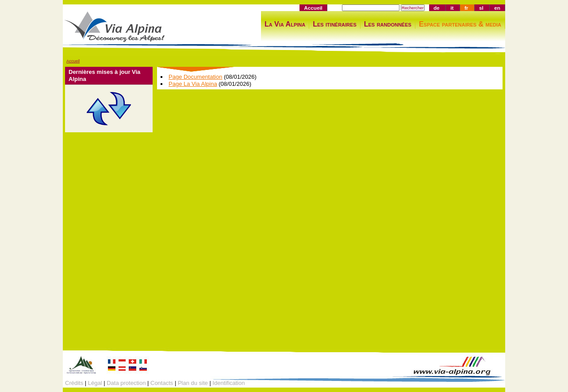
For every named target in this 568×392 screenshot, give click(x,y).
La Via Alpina (285, 24)
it (452, 8)
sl (481, 8)
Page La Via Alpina (193, 84)
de (437, 8)
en (497, 8)
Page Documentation (195, 77)
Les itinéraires (335, 24)
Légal (95, 383)
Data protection (126, 383)
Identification (228, 383)
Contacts (162, 383)
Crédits (74, 383)
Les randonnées (388, 24)
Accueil (313, 8)
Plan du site (193, 383)
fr (466, 8)
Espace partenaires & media (460, 24)
